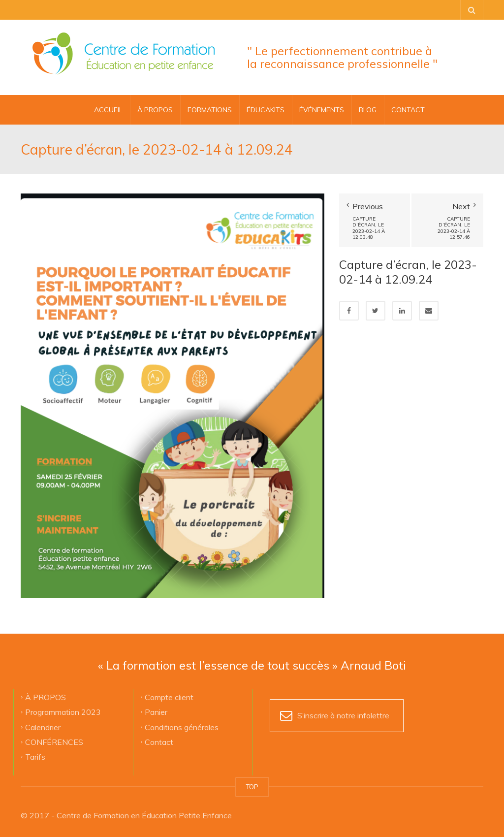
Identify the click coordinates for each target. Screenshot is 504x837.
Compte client (169, 697)
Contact (159, 742)
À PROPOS (155, 110)
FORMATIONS (210, 110)
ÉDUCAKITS (266, 110)
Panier (156, 712)
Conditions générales (182, 727)
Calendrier (43, 727)
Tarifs (35, 757)
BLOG (368, 110)
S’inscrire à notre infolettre (343, 715)
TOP (252, 787)
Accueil (108, 110)
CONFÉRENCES (54, 742)
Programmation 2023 (63, 712)
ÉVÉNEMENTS (322, 110)
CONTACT (408, 110)
